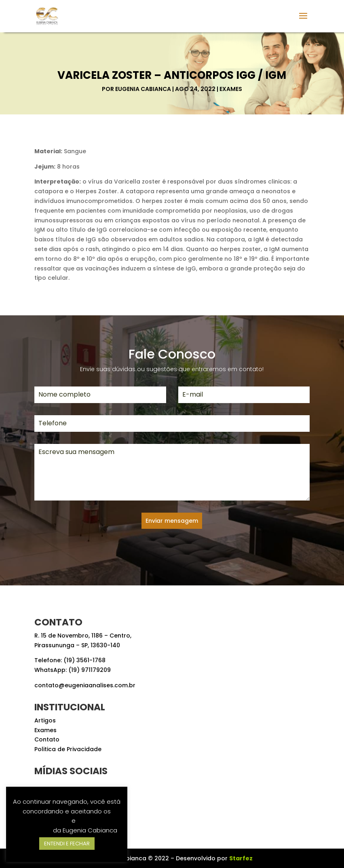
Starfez (241, 858)
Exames (231, 89)
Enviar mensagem (172, 521)
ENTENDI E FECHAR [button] (67, 844)
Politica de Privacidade (68, 749)
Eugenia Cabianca (143, 89)
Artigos (45, 720)
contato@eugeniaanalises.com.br (85, 685)
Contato (47, 739)
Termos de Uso (47, 820)
